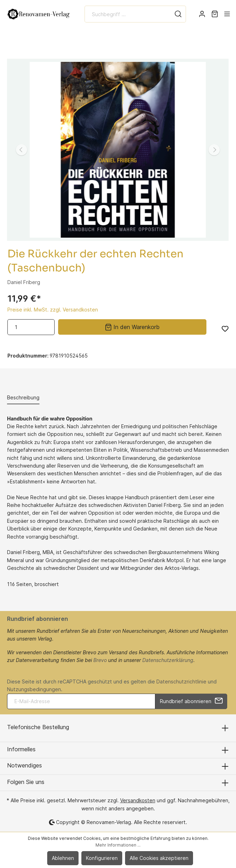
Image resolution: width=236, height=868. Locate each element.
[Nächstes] (214, 150)
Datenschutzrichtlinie (181, 681)
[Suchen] (178, 14)
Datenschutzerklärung (168, 660)
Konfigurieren (102, 858)
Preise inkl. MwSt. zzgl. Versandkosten (53, 310)
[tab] (23, 397)
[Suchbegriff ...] (128, 14)
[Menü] (227, 14)
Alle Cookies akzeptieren (159, 858)
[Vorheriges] (21, 150)
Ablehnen (63, 858)
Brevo (100, 660)
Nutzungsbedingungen (34, 689)
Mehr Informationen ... (118, 845)
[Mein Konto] (202, 14)
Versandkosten (138, 800)
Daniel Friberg (24, 282)
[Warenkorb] (215, 14)
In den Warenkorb (132, 326)
